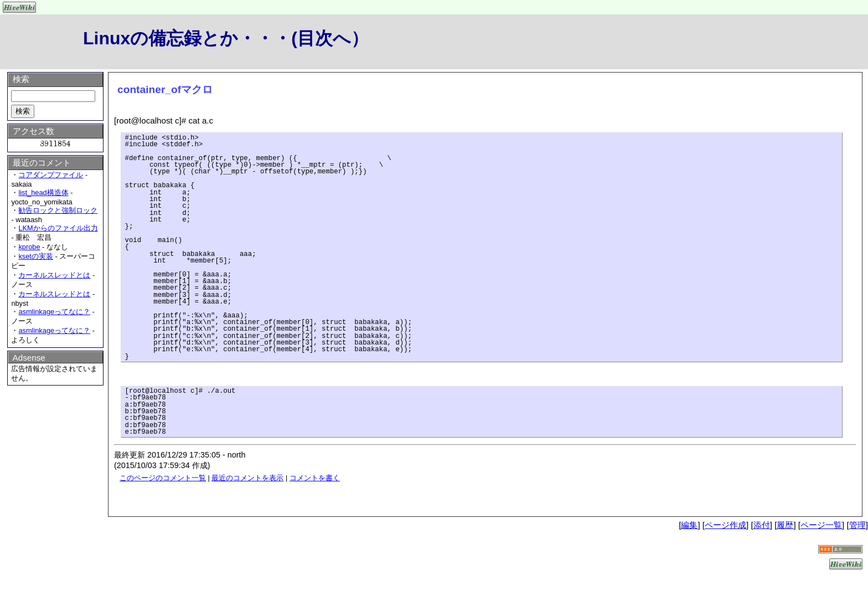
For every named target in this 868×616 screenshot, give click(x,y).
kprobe (29, 247)
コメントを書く (315, 478)
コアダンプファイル (51, 175)
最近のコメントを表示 (247, 478)
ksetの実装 (35, 256)
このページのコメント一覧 (163, 478)
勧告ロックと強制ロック (58, 210)
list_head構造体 (43, 192)
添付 (762, 525)
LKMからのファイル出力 (58, 228)
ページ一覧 (821, 525)
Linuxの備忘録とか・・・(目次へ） (226, 38)
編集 (689, 525)
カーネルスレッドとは (54, 275)
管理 (857, 525)
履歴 (785, 525)
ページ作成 (725, 525)
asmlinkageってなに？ (54, 312)
